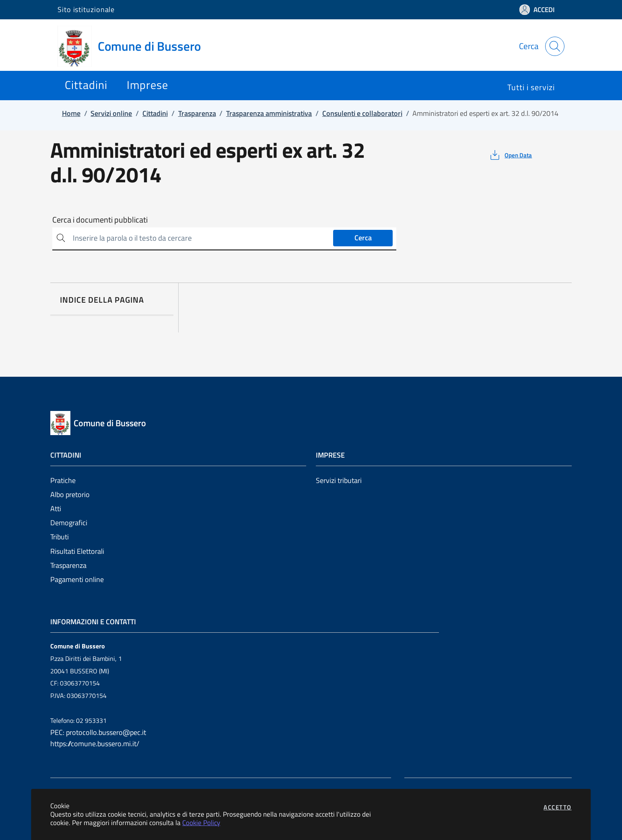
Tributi (60, 537)
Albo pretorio (70, 494)
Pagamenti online (77, 579)
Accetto (558, 807)
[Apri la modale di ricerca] (555, 46)
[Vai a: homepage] (134, 46)
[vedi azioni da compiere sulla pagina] (510, 155)
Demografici (69, 523)
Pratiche (63, 480)
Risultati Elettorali (77, 551)
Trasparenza (68, 565)
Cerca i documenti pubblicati (100, 220)
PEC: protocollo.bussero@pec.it (98, 732)
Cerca (363, 238)
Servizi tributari (339, 480)
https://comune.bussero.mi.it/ (95, 744)
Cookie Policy (201, 822)
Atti (56, 509)
